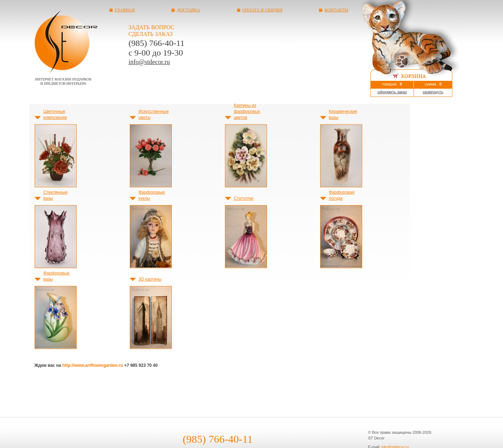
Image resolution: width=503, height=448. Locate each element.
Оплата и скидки (263, 10)
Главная (125, 10)
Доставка (188, 10)
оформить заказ (392, 92)
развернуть (433, 92)
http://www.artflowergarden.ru (93, 365)
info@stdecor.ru (149, 62)
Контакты (336, 10)
